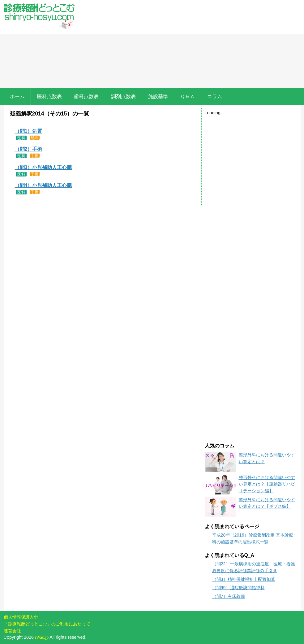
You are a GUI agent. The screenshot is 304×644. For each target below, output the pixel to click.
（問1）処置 (29, 131)
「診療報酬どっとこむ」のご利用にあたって (47, 624)
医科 (21, 138)
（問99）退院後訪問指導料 (238, 588)
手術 (35, 156)
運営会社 (12, 631)
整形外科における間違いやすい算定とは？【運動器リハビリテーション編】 (267, 484)
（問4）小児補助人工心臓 (43, 185)
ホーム (17, 96)
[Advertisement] (189, 45)
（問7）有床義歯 (229, 596)
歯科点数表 (86, 96)
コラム (215, 96)
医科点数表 (49, 96)
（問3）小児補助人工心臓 (43, 167)
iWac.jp (42, 637)
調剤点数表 (123, 96)
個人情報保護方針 (21, 617)
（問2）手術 (29, 149)
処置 (35, 138)
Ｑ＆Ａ (188, 96)
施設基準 (158, 96)
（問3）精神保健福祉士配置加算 (244, 579)
